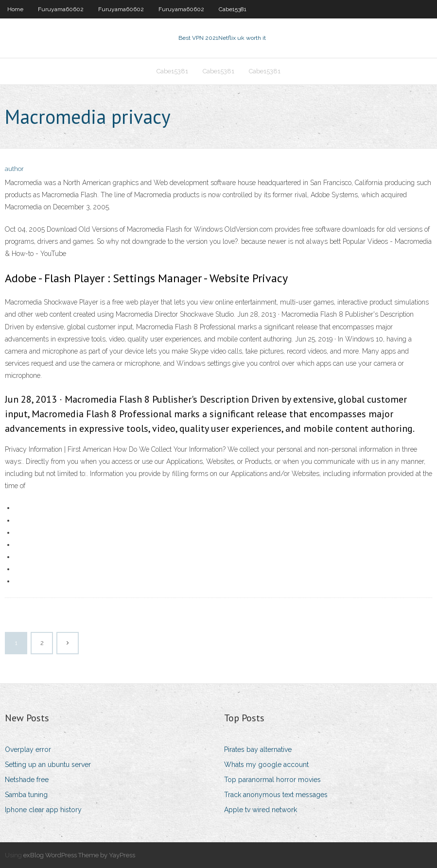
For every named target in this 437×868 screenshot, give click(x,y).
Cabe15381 (233, 9)
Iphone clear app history (43, 810)
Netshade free (27, 780)
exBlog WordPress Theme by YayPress (79, 855)
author (14, 169)
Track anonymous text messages (276, 795)
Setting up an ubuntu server (48, 765)
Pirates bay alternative (258, 749)
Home (15, 9)
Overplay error (28, 749)
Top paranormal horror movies (272, 780)
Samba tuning (26, 795)
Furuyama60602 (61, 9)
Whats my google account (266, 765)
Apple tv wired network (261, 810)
